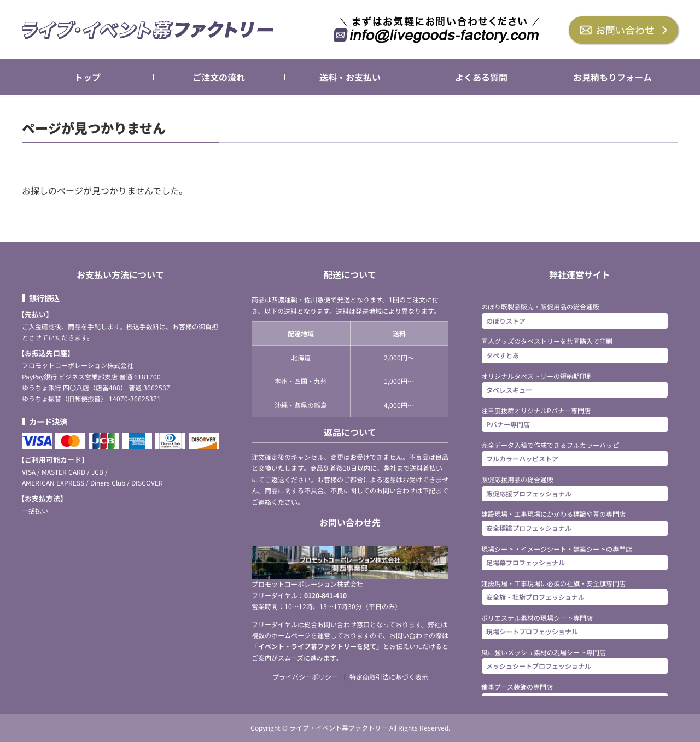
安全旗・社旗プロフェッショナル (535, 597)
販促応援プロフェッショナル (529, 493)
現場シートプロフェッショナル (532, 631)
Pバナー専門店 (508, 424)
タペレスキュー (509, 390)
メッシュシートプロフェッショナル (539, 666)
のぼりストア (506, 320)
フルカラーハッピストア (522, 458)
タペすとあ (503, 355)
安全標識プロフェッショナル (529, 527)
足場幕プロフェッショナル (526, 562)
